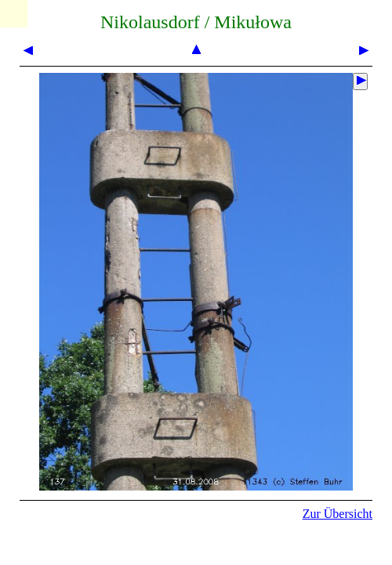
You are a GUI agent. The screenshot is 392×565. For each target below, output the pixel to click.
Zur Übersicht (338, 514)
